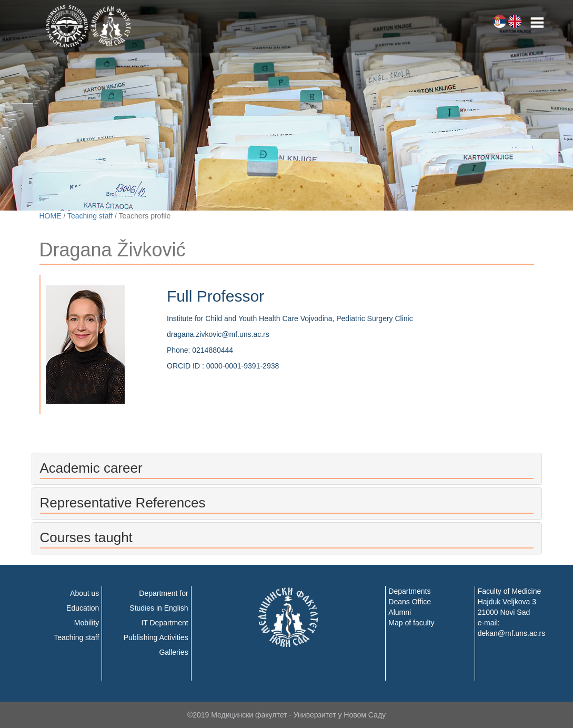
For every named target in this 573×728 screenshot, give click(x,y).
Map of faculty (411, 623)
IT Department (164, 623)
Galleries (173, 652)
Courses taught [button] (86, 537)
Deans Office (410, 602)
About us (84, 593)
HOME (51, 216)
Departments (409, 591)
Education (83, 608)
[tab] (287, 469)
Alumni (400, 612)
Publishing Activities (156, 637)
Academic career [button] (91, 468)
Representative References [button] (123, 503)
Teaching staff (90, 216)
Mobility (87, 623)
